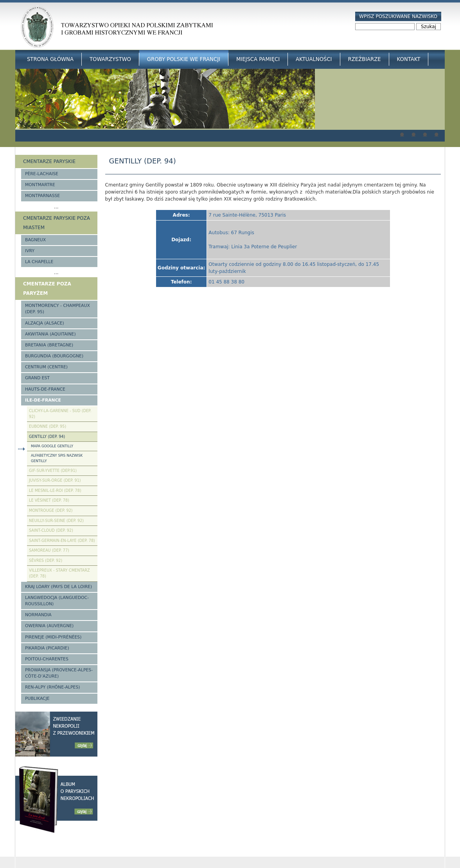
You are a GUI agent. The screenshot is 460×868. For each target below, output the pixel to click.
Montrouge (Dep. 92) (51, 510)
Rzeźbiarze (365, 59)
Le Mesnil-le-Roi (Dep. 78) (55, 490)
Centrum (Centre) (46, 367)
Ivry (30, 251)
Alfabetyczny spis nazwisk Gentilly (57, 458)
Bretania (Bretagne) (49, 345)
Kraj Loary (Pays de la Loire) (58, 587)
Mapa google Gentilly (52, 446)
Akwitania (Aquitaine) (50, 334)
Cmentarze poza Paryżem (47, 289)
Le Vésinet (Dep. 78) (49, 500)
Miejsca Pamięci (258, 59)
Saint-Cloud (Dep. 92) (51, 530)
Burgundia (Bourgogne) (54, 356)
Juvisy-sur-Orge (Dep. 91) (55, 480)
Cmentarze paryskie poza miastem (57, 223)
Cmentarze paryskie (49, 161)
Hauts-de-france (45, 389)
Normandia (38, 615)
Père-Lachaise (42, 174)
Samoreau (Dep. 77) (49, 550)
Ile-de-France (43, 400)
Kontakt (409, 59)
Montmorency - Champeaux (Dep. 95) (57, 309)
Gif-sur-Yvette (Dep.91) (53, 471)
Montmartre (40, 185)
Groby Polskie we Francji (184, 59)
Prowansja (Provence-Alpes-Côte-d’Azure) (59, 673)
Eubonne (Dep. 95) (48, 426)
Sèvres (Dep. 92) (46, 560)
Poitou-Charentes (47, 659)
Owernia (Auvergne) (49, 626)
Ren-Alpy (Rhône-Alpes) (52, 687)
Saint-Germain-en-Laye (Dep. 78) (62, 541)
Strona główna (50, 59)
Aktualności (314, 59)
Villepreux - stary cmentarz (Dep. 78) (59, 573)
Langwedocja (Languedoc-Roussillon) (57, 601)
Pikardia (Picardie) (47, 648)
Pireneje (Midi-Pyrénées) (53, 637)
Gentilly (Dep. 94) (47, 437)
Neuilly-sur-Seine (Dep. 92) (56, 521)
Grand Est (37, 378)
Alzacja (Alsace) (45, 323)
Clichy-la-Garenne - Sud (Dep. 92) (60, 414)
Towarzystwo (110, 59)
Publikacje (37, 699)
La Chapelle (39, 262)
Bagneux (35, 240)
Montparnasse (42, 196)
